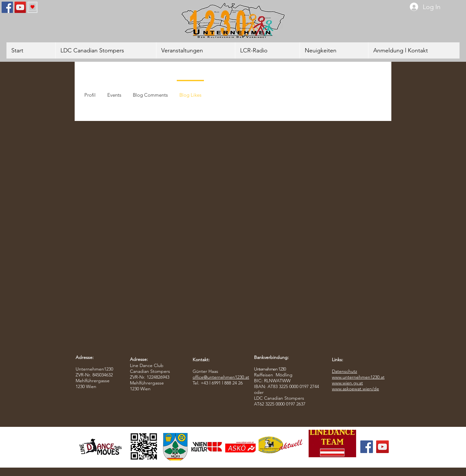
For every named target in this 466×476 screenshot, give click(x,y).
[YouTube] (20, 7)
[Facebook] (7, 7)
